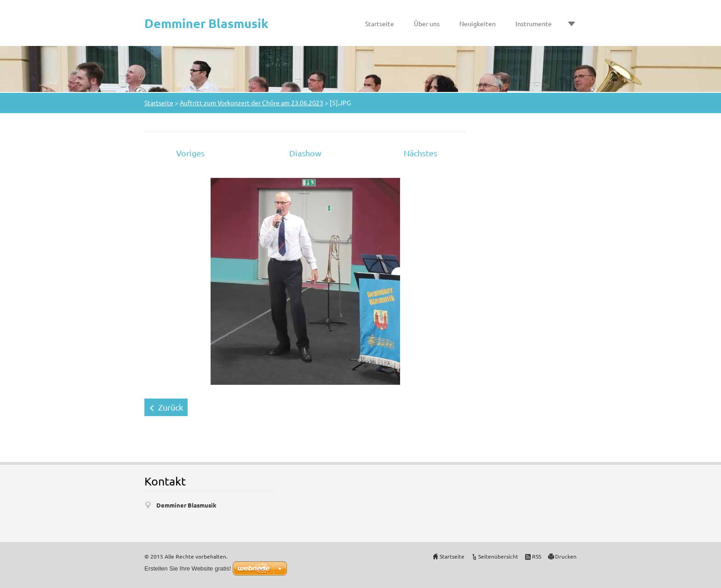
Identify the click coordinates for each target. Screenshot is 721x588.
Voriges (190, 153)
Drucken (566, 556)
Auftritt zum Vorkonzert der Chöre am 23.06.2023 (252, 103)
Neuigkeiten (478, 23)
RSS (537, 556)
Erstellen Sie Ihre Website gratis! (188, 568)
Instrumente (534, 23)
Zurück (171, 407)
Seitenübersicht (498, 556)
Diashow (305, 153)
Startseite (380, 23)
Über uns (427, 23)
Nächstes (421, 153)
